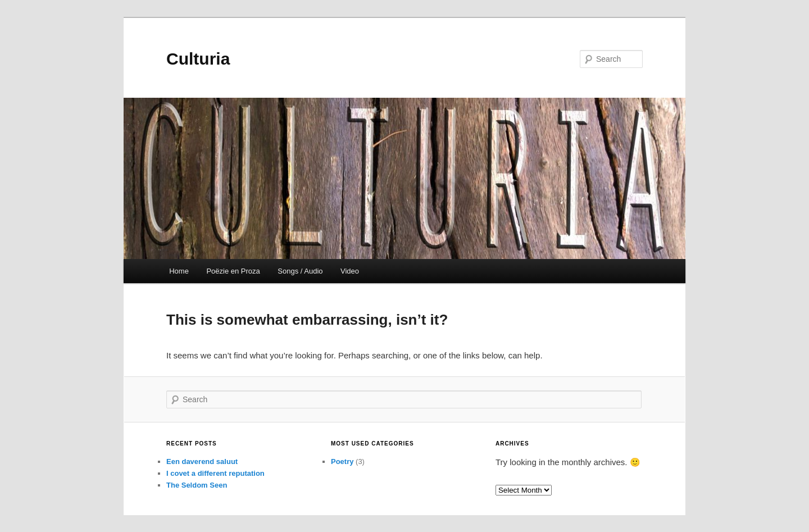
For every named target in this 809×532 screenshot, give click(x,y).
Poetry (342, 461)
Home (179, 271)
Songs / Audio (300, 271)
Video (350, 271)
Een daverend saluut (202, 461)
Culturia (198, 59)
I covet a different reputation (215, 473)
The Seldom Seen (197, 485)
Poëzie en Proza (233, 271)
